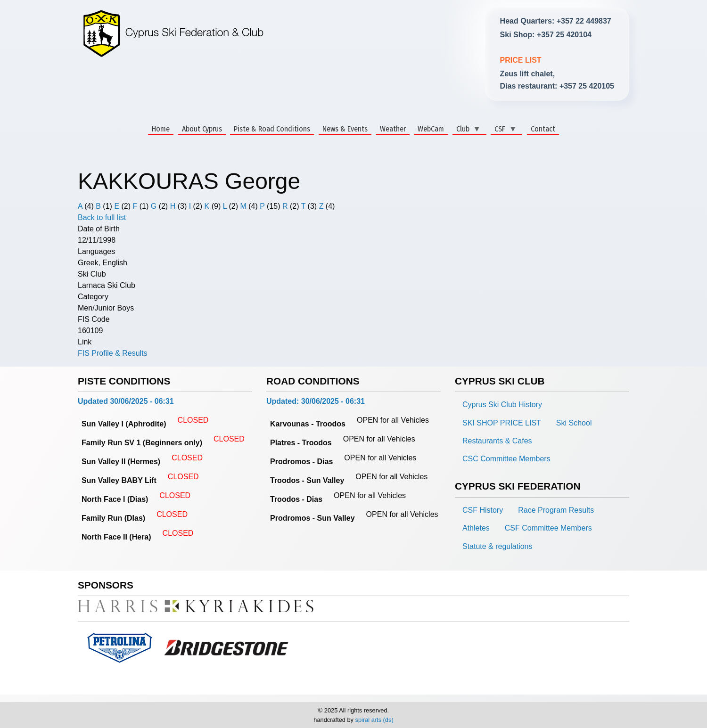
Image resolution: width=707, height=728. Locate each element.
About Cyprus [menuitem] (202, 129)
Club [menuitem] (467, 129)
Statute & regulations (497, 546)
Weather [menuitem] (393, 129)
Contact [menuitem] (543, 129)
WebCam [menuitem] (431, 129)
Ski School (574, 423)
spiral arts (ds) (374, 720)
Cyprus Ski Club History (502, 405)
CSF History (483, 510)
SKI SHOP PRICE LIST (502, 423)
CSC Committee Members (506, 459)
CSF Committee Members (548, 528)
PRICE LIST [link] (521, 60)
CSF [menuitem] (504, 129)
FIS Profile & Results (113, 353)
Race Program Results (556, 510)
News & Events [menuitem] (345, 129)
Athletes (476, 528)
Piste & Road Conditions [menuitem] (272, 129)
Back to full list (102, 217)
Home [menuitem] (161, 129)
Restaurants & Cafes (497, 441)
